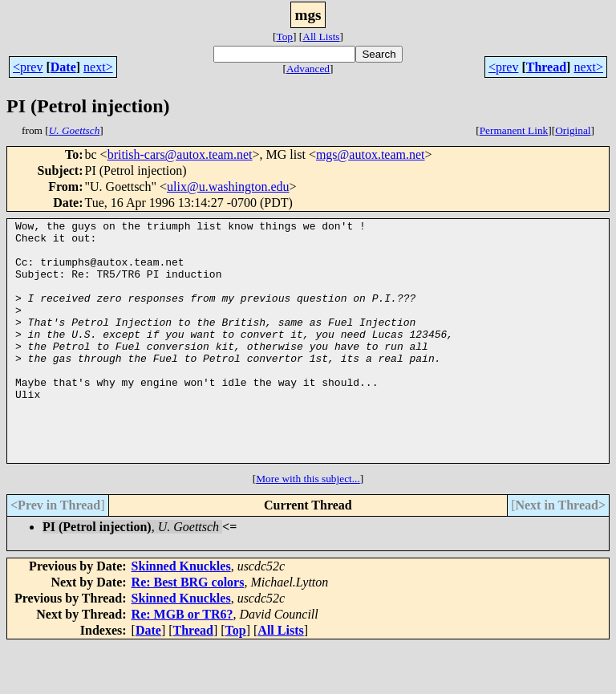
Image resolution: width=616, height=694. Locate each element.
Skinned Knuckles (181, 614)
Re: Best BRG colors (188, 630)
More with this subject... (308, 527)
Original (573, 130)
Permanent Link (514, 130)
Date (63, 67)
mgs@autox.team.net (371, 154)
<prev (28, 67)
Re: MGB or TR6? (182, 662)
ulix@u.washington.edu (228, 187)
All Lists (321, 37)
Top (284, 37)
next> (98, 67)
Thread (546, 67)
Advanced (308, 69)
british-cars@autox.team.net (180, 154)
